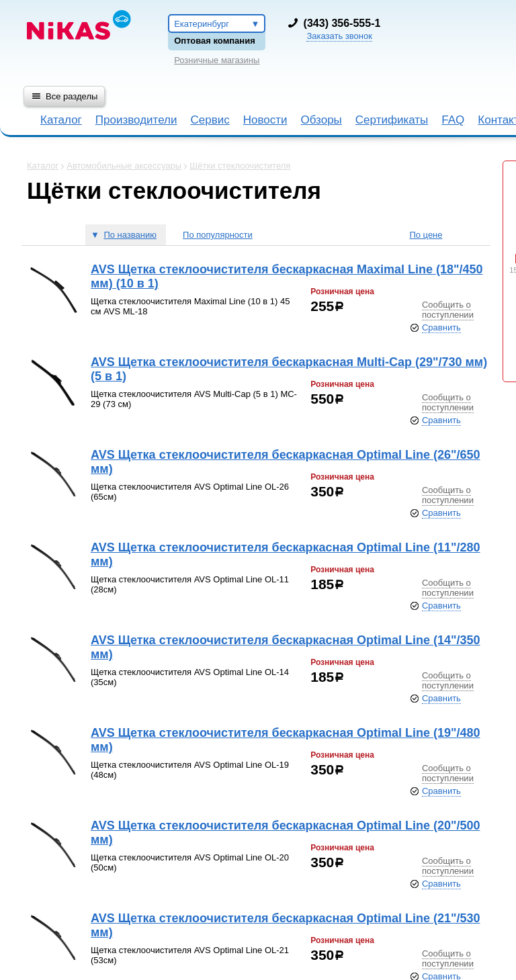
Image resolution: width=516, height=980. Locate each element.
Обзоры (321, 120)
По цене (426, 235)
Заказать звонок (339, 36)
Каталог (61, 120)
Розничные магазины (217, 60)
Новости (265, 120)
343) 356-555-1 (343, 23)
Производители (136, 120)
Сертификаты (392, 120)
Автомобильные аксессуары (124, 166)
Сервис (210, 120)
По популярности (218, 235)
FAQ (453, 120)
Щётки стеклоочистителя (240, 166)
